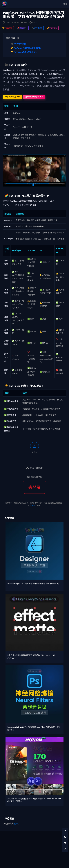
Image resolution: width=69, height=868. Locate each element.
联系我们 (33, 506)
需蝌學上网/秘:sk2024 (34, 97)
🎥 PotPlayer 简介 (18, 44)
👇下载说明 (7, 28)
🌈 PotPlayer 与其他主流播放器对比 (26, 48)
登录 (65, 4)
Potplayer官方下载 (12, 97)
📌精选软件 (22, 28)
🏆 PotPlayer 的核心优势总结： (24, 52)
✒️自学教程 (37, 28)
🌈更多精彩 (52, 28)
